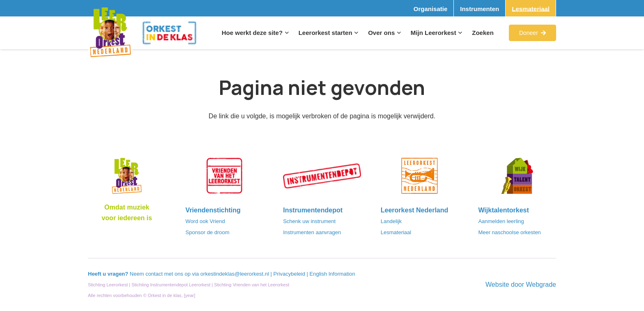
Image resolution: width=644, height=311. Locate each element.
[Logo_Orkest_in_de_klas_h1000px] (169, 33)
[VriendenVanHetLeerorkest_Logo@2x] (225, 178)
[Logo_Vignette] (110, 33)
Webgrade (541, 285)
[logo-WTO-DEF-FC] (517, 178)
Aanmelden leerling (501, 221)
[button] (286, 33)
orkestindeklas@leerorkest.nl (235, 274)
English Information (332, 274)
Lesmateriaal (396, 232)
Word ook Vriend (205, 221)
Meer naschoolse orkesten (509, 232)
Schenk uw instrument (309, 221)
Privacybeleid (290, 274)
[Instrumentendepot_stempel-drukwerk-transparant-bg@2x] (322, 178)
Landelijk (391, 221)
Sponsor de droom (208, 232)
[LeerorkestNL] (420, 178)
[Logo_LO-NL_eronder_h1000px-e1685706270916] (127, 178)
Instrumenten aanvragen (312, 232)
